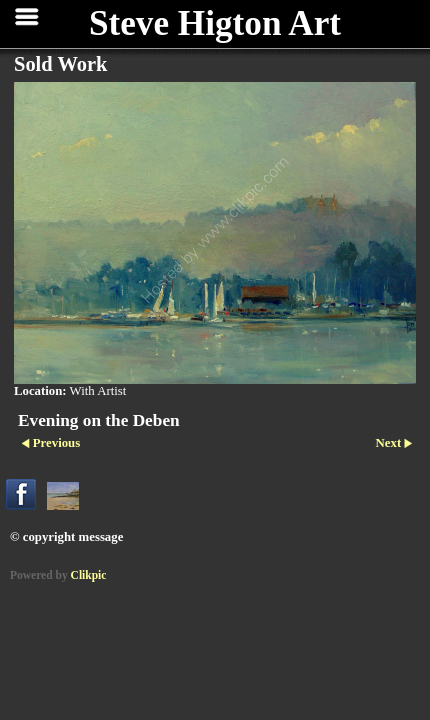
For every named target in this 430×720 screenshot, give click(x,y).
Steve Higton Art (215, 23)
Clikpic (89, 575)
